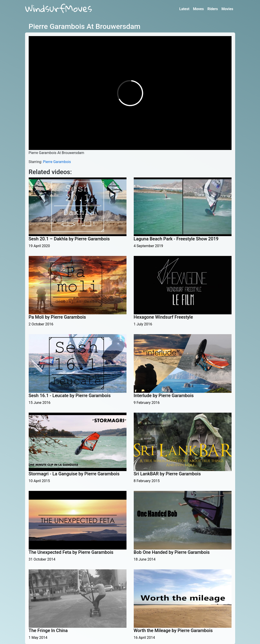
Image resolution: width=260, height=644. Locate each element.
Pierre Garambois (57, 162)
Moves (198, 9)
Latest (184, 9)
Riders (213, 9)
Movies (227, 9)
